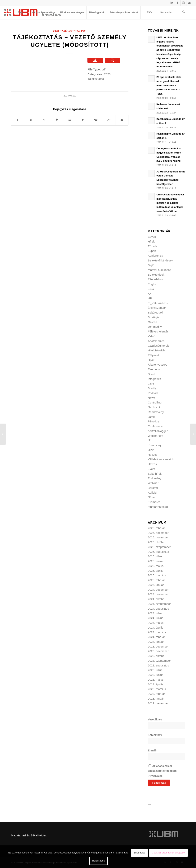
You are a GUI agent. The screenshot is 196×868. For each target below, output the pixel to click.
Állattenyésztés (157, 365)
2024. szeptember (159, 604)
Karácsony (155, 445)
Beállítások (98, 861)
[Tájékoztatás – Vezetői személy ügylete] (193, 434)
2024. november (158, 594)
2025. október (157, 542)
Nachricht (154, 407)
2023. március (157, 689)
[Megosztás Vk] (96, 120)
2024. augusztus (158, 609)
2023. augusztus (158, 665)
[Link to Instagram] (183, 3)
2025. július (155, 556)
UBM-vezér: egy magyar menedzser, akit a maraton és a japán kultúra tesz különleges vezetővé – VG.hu (170, 203)
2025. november (158, 537)
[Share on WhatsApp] (44, 120)
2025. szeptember (159, 547)
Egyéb (152, 237)
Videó (151, 336)
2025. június (156, 561)
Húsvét (152, 455)
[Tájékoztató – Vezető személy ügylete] (3, 434)
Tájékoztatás (70, 31)
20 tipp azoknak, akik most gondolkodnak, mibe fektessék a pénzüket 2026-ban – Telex (169, 85)
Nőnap (152, 497)
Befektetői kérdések (160, 260)
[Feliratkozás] (159, 783)
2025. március (157, 575)
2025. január (156, 585)
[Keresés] (184, 12)
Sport (151, 374)
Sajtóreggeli (155, 312)
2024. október (157, 599)
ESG (151, 289)
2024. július (155, 613)
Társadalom (155, 279)
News (151, 398)
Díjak (151, 360)
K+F (150, 294)
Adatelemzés (156, 341)
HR (150, 298)
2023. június (156, 675)
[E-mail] (166, 757)
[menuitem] (20, 12)
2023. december (158, 646)
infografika (154, 379)
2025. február (156, 580)
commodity (155, 327)
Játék (151, 417)
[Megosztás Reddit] (109, 120)
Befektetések (156, 275)
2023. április (156, 684)
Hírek (151, 241)
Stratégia (154, 317)
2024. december (158, 590)
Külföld (152, 493)
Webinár (153, 483)
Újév (151, 450)
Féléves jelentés (158, 331)
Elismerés (154, 502)
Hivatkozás (156, 776)
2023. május (156, 680)
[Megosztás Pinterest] (57, 120)
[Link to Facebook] (178, 3)
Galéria (152, 322)
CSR (151, 383)
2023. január (156, 699)
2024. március (157, 632)
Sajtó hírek (155, 474)
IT (149, 440)
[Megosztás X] (31, 120)
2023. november (158, 651)
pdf (84, 31)
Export (152, 251)
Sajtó (151, 265)
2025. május (156, 566)
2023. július (155, 670)
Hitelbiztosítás (157, 350)
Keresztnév (155, 735)
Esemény (154, 369)
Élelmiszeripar (157, 308)
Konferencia (155, 256)
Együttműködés (158, 303)
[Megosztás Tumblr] (83, 120)
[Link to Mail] (189, 3)
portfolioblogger (158, 431)
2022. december (158, 703)
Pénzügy (153, 421)
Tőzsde (152, 246)
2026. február (156, 528)
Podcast (153, 393)
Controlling (155, 402)
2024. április (156, 628)
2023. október (157, 656)
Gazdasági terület (159, 346)
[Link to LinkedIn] (172, 3)
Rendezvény (156, 412)
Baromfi (153, 488)
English (152, 284)
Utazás (152, 464)
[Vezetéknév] (166, 726)
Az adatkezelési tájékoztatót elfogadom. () (163, 771)
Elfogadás (139, 853)
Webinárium (155, 436)
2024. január (156, 642)
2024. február (156, 637)
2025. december (158, 533)
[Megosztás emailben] (122, 120)
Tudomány (154, 478)
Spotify (152, 388)
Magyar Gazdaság (160, 270)
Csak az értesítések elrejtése (168, 853)
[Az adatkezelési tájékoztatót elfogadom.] (150, 766)
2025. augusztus (158, 552)
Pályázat (153, 355)
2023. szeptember (159, 661)
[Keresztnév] (166, 741)
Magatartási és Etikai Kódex (29, 835)
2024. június (156, 618)
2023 (56, 31)
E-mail (153, 751)
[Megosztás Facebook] (18, 120)
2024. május (156, 623)
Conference (155, 426)
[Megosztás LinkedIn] (70, 120)
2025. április (156, 571)
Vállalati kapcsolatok (161, 459)
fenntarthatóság (158, 507)
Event (151, 469)
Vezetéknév (155, 720)
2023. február (156, 694)
